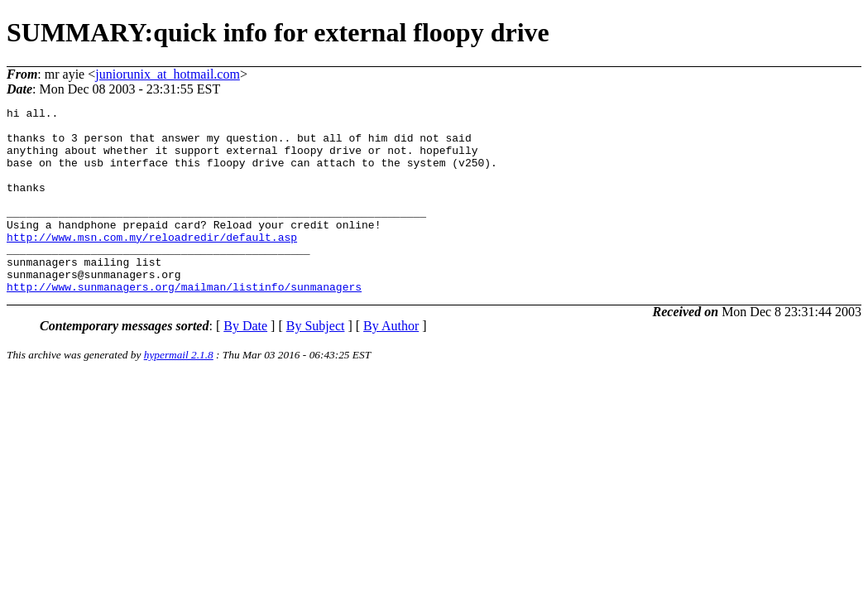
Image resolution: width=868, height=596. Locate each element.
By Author (391, 363)
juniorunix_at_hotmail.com (168, 74)
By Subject (316, 363)
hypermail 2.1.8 (179, 392)
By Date (245, 363)
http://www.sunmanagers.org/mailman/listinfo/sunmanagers (184, 324)
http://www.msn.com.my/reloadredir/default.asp (152, 264)
